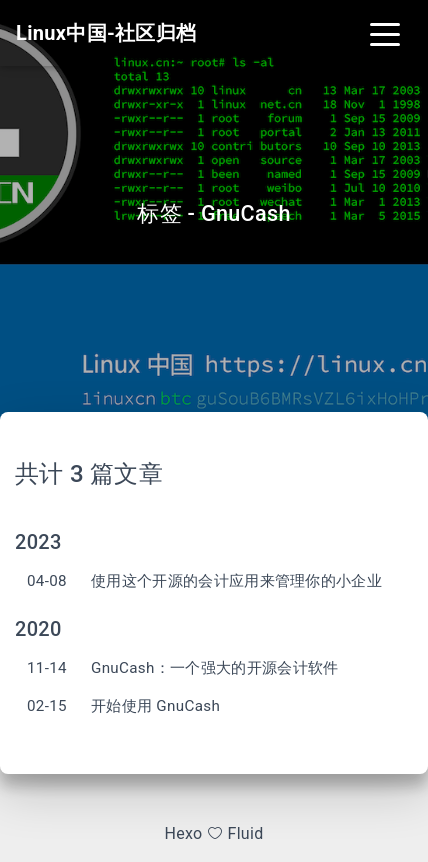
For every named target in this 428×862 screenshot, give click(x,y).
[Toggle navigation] (385, 33)
